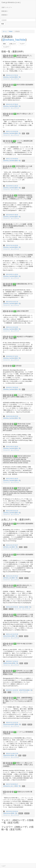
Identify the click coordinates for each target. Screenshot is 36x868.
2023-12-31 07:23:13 (12, 576)
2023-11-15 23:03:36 (12, 131)
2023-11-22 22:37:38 (12, 634)
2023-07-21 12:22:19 (12, 723)
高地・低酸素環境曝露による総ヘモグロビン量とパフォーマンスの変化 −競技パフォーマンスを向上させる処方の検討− (18, 700)
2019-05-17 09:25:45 (12, 387)
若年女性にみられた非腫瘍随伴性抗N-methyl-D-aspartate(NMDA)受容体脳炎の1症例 (18, 672)
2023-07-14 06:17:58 (12, 753)
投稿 (4, 44)
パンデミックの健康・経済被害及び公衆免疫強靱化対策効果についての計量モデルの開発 (18, 226)
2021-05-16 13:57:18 (12, 302)
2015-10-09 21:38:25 (12, 446)
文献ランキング (7, 7)
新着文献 (5, 11)
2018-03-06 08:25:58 (12, 416)
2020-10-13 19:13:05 (12, 327)
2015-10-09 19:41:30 (12, 511)
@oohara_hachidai (14, 40)
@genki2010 (7, 755)
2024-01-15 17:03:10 (12, 75)
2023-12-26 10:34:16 (12, 607)
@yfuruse (22, 607)
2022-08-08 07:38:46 (12, 215)
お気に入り (13, 44)
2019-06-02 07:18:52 (12, 356)
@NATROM (23, 690)
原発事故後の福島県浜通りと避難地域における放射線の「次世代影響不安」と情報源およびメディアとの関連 (18, 197)
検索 (3, 24)
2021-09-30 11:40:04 (12, 274)
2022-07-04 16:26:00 (12, 245)
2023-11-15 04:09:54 (12, 159)
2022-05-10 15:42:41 (12, 811)
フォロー (22, 44)
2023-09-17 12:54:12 (12, 661)
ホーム (5, 31)
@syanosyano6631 (9, 724)
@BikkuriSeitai (8, 663)
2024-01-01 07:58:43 (12, 104)
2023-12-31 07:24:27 (12, 545)
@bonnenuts (7, 813)
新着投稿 (5, 15)
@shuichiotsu (7, 636)
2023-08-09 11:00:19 (12, 186)
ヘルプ (3, 866)
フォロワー (6, 47)
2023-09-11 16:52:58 (12, 690)
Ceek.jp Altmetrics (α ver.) (11, 2)
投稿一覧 (18, 77)
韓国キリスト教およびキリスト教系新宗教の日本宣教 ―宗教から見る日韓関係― (18, 765)
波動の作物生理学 (23, 311)
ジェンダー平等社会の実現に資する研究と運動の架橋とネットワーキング (18, 397)
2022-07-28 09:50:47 (12, 784)
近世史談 (19, 366)
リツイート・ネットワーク (11, 79)
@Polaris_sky (7, 547)
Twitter (11, 31)
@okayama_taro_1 (9, 786)
